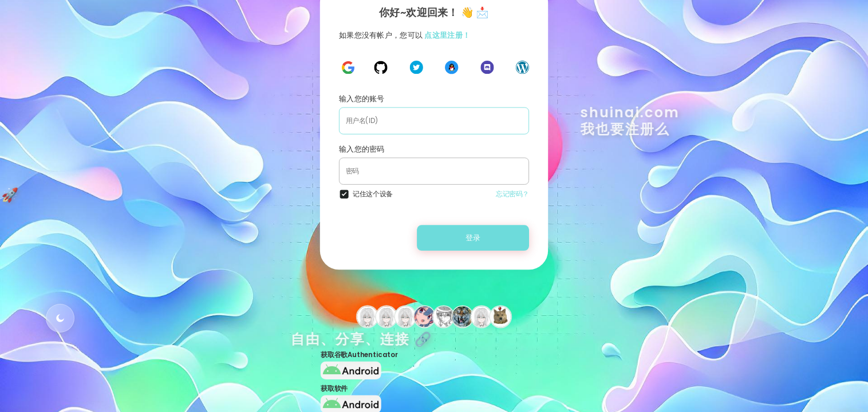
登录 (473, 237)
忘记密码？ (512, 194)
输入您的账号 (362, 99)
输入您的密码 (362, 149)
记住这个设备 (373, 194)
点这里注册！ (447, 35)
